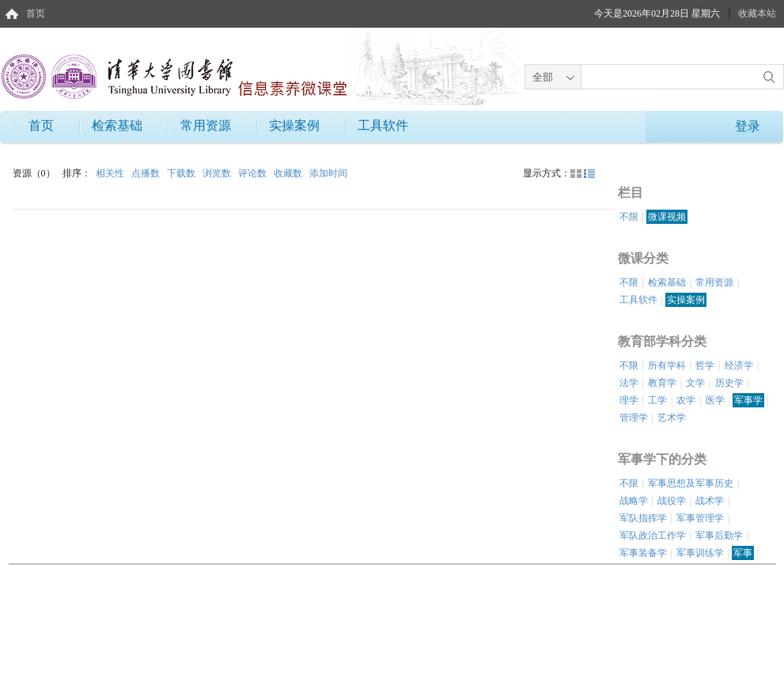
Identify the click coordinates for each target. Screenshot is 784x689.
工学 (657, 400)
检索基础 (117, 125)
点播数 (147, 173)
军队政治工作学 (653, 536)
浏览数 (218, 173)
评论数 (254, 173)
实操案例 (294, 125)
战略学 (634, 501)
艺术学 (672, 418)
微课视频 (667, 217)
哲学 (705, 365)
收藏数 (289, 173)
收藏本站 (757, 13)
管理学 (634, 418)
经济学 (739, 365)
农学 (686, 400)
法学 (629, 383)
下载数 (182, 173)
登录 (748, 126)
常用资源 (206, 125)
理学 (629, 400)
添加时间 (328, 173)
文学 (695, 383)
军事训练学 (700, 553)
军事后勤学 (719, 536)
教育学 (662, 383)
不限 (629, 217)
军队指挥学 (643, 518)
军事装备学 (643, 553)
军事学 (748, 400)
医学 (715, 400)
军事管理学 (700, 518)
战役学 (672, 501)
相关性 (111, 173)
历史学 (729, 383)
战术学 (710, 501)
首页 (36, 13)
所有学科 (667, 365)
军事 (743, 553)
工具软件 (383, 125)
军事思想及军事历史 (691, 483)
